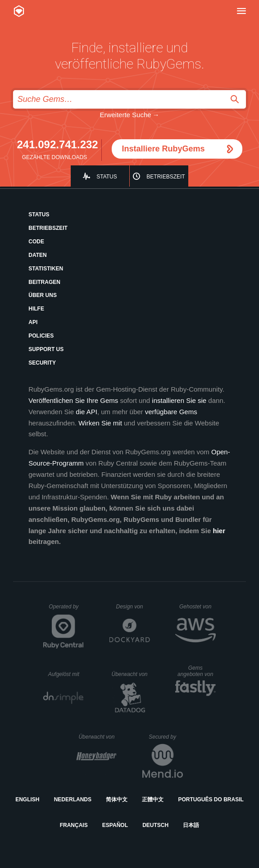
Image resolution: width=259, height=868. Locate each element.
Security (42, 363)
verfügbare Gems (171, 412)
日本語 (191, 825)
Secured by (166, 737)
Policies (41, 336)
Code (36, 242)
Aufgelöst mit (66, 674)
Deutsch (155, 825)
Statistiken (46, 269)
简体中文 (117, 799)
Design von (133, 607)
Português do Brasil (211, 799)
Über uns (43, 295)
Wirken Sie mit (100, 423)
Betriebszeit (166, 177)
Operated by (66, 610)
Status (107, 177)
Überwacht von (130, 674)
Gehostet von (198, 607)
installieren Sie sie (179, 400)
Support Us (46, 349)
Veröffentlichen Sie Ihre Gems (73, 400)
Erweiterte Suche (125, 115)
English (27, 799)
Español (115, 825)
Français (74, 825)
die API (86, 412)
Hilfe (36, 309)
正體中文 (153, 799)
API (33, 322)
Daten (37, 255)
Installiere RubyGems (164, 149)
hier (219, 531)
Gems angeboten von (197, 671)
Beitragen (44, 282)
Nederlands (73, 799)
